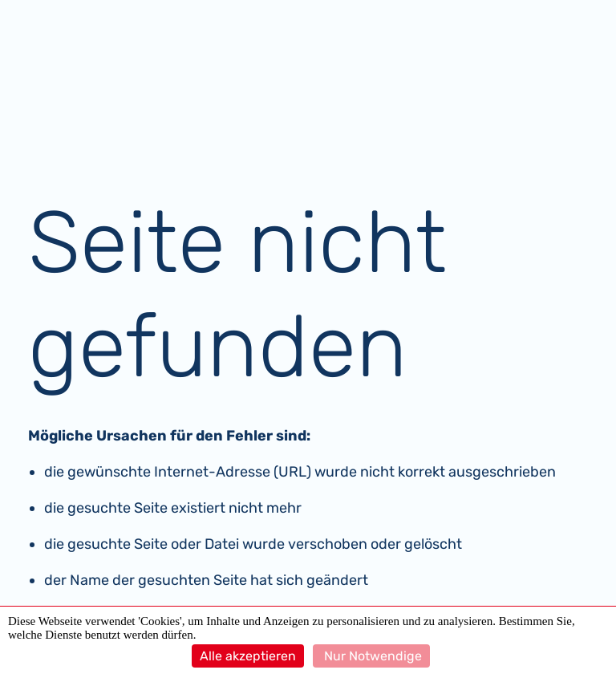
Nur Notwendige (371, 656)
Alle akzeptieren (248, 656)
